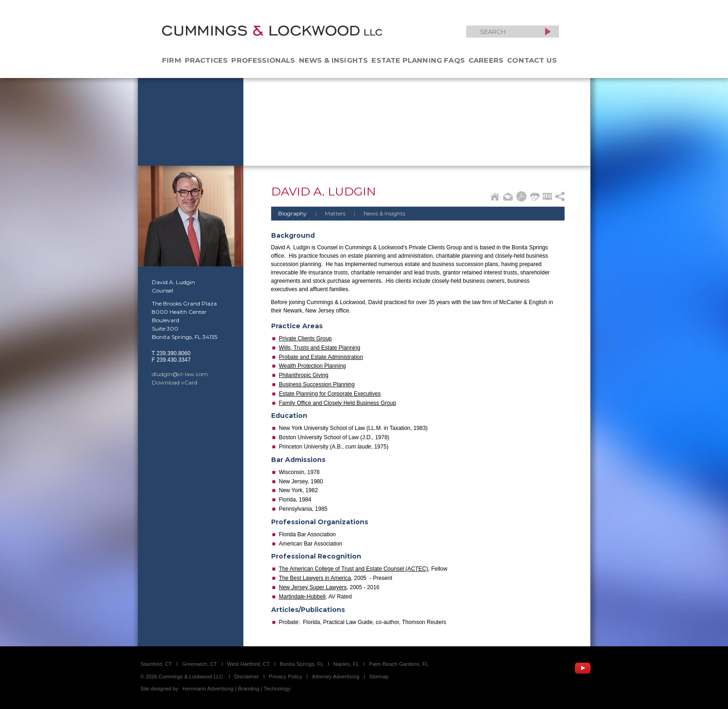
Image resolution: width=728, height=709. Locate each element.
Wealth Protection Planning (313, 366)
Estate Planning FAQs (418, 60)
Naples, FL (346, 664)
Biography (292, 213)
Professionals (263, 60)
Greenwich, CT (200, 664)
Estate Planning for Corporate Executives (330, 394)
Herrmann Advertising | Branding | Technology (237, 689)
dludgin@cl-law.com (180, 374)
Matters (327, 213)
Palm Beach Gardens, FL (399, 664)
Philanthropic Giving (304, 375)
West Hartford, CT (248, 664)
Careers (486, 60)
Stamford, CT (156, 664)
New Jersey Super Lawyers (313, 587)
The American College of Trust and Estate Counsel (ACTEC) (354, 569)
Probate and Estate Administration (321, 357)
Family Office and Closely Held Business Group (338, 403)
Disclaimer (247, 676)
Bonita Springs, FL (301, 664)
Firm (172, 60)
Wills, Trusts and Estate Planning (320, 348)
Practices (206, 60)
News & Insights (334, 60)
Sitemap (379, 676)
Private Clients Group (305, 338)
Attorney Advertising (336, 676)
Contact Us (532, 60)
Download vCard (175, 382)
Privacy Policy (286, 676)
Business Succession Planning (317, 384)
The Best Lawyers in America (315, 578)
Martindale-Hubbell (302, 597)
